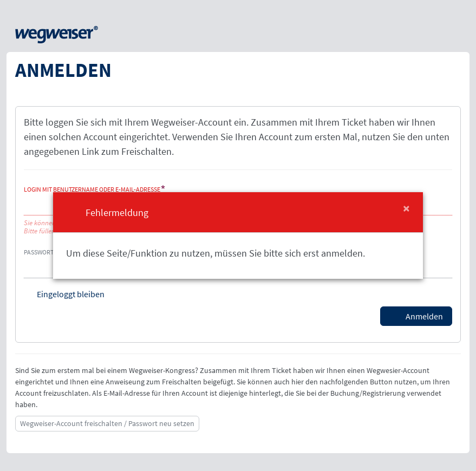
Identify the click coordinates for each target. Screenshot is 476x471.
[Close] (406, 208)
